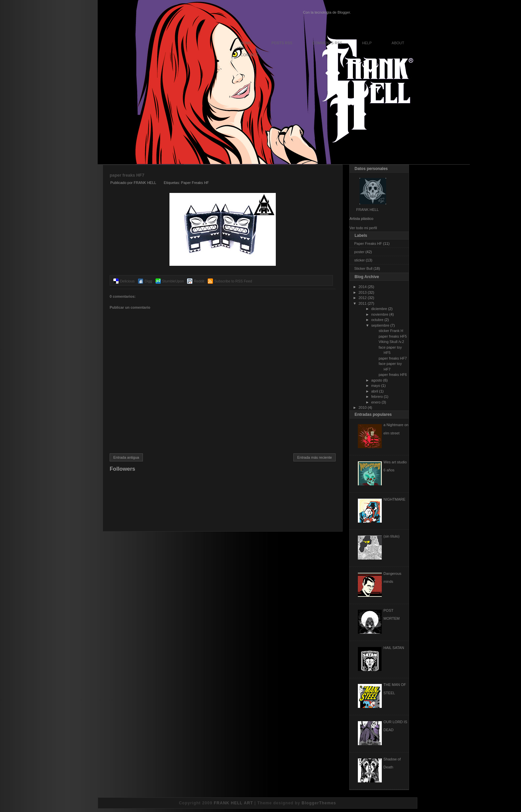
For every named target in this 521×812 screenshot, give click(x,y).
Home (246, 43)
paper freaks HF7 (127, 175)
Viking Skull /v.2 (391, 342)
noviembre (380, 314)
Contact (249, 55)
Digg (148, 281)
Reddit (199, 281)
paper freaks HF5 (393, 336)
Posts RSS (282, 43)
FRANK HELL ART (233, 803)
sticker (360, 260)
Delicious (127, 281)
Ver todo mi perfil (363, 228)
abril (375, 391)
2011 (363, 303)
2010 (363, 407)
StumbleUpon (173, 281)
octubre (377, 320)
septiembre (380, 325)
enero (376, 402)
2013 (363, 292)
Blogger (344, 12)
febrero (377, 397)
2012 (363, 298)
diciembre (379, 309)
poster (359, 252)
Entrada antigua (126, 457)
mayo (376, 386)
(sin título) (391, 536)
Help (367, 43)
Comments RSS (327, 43)
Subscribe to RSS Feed (233, 281)
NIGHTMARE (394, 499)
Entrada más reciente (314, 457)
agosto (377, 380)
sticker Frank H (391, 331)
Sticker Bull (363, 268)
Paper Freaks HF (195, 183)
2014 (363, 287)
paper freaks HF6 (393, 375)
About (398, 43)
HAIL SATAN (394, 648)
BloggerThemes (319, 803)
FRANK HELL (367, 210)
